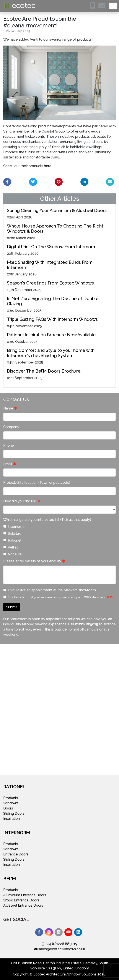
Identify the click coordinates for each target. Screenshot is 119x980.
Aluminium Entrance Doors (25, 895)
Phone (9, 445)
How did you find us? (20, 501)
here (48, 166)
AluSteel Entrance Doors (23, 905)
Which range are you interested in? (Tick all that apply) (47, 520)
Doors (8, 808)
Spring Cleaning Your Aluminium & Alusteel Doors (57, 210)
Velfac (11, 547)
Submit (12, 607)
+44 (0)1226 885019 (60, 944)
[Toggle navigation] (113, 6)
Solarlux (12, 533)
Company (11, 427)
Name (8, 408)
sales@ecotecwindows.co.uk (59, 949)
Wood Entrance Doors (21, 900)
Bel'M (10, 879)
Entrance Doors (16, 854)
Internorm (13, 527)
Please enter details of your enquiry (32, 561)
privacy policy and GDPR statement (82, 597)
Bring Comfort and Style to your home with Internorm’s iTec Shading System (51, 353)
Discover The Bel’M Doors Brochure (44, 371)
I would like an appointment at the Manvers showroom (50, 590)
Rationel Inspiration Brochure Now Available (51, 335)
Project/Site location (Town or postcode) (37, 483)
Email (8, 464)
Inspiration (11, 819)
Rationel (12, 540)
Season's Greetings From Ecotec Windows (50, 283)
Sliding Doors (14, 813)
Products (11, 798)
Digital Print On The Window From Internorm (52, 247)
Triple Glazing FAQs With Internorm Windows (52, 319)
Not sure (12, 554)
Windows (11, 803)
